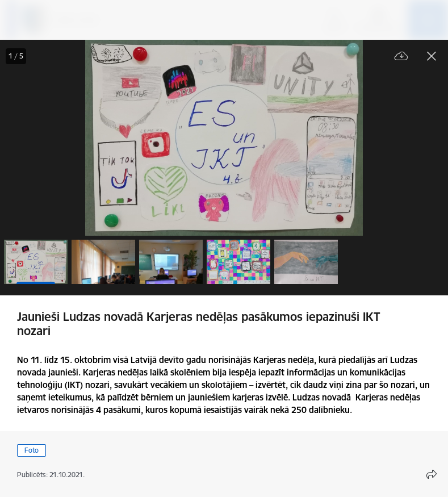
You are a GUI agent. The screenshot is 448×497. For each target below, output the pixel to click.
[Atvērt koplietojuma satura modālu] (432, 474)
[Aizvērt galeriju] (432, 56)
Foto (32, 450)
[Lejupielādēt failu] (401, 57)
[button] (36, 262)
